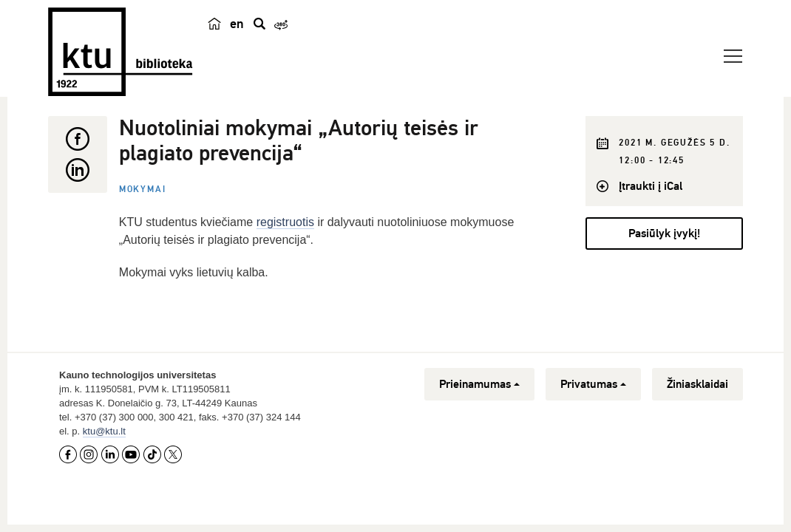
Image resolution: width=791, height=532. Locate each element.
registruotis (285, 222)
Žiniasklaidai (697, 384)
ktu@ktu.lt (104, 431)
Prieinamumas (479, 384)
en (237, 24)
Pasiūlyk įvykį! (664, 233)
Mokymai (143, 190)
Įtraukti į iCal (651, 186)
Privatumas (593, 384)
